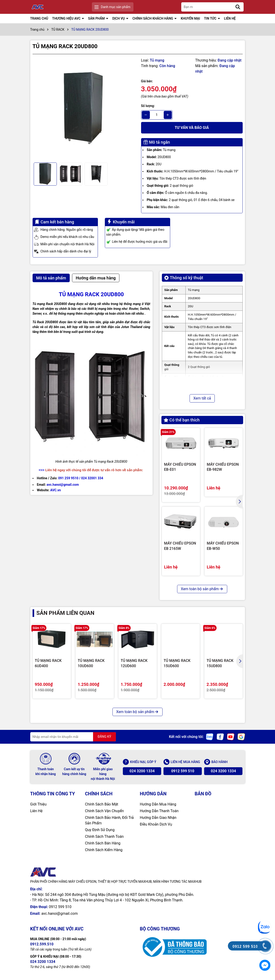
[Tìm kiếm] (238, 7)
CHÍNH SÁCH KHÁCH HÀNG (153, 18)
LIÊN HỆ (230, 18)
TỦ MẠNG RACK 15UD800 (220, 663)
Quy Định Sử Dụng (100, 830)
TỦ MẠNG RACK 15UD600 (177, 663)
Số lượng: (148, 106)
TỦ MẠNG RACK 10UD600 (91, 663)
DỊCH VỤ (119, 18)
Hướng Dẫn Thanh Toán (159, 811)
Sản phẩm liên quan (65, 613)
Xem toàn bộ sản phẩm (202, 589)
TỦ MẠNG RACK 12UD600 (134, 663)
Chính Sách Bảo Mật (102, 804)
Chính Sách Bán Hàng (103, 843)
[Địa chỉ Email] (73, 737)
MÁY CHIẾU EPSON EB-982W (223, 467)
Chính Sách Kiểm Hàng (104, 850)
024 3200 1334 (142, 771)
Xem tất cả (202, 398)
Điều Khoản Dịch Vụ (156, 824)
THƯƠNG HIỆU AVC (67, 18)
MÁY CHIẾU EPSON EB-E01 (180, 467)
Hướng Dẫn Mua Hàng (158, 804)
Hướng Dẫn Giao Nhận (158, 818)
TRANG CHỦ (39, 18)
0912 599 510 (183, 771)
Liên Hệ (36, 811)
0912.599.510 (42, 944)
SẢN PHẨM (97, 18)
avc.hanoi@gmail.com (60, 913)
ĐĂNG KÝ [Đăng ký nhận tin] (104, 737)
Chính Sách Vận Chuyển (104, 811)
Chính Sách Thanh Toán (104, 836)
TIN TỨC (211, 18)
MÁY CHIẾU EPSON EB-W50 (223, 546)
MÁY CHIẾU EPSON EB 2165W (180, 546)
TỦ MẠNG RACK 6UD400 (48, 663)
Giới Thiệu (38, 804)
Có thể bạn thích (182, 420)
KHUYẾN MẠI (190, 18)
